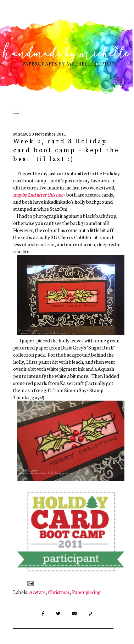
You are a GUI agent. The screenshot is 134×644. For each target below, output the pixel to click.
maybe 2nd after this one (38, 194)
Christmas (59, 592)
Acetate (37, 592)
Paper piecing (86, 592)
